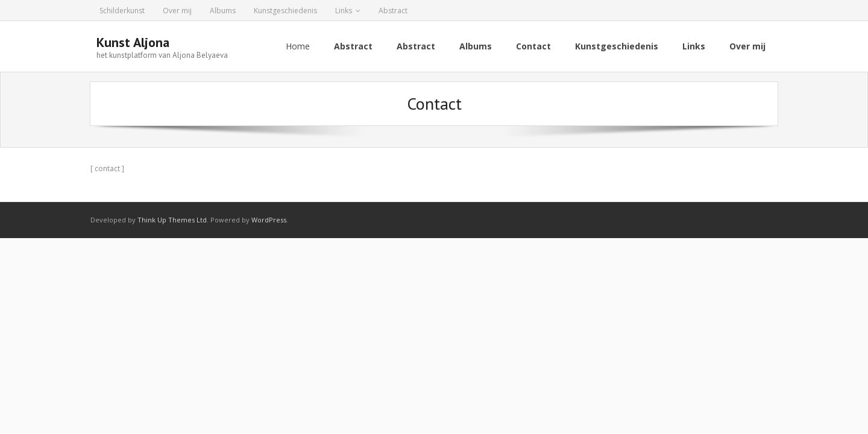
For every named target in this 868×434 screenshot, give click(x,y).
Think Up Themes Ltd (172, 220)
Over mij (177, 11)
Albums (223, 11)
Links (344, 11)
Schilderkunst (122, 11)
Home (298, 46)
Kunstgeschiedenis (285, 11)
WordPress (269, 220)
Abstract (393, 11)
